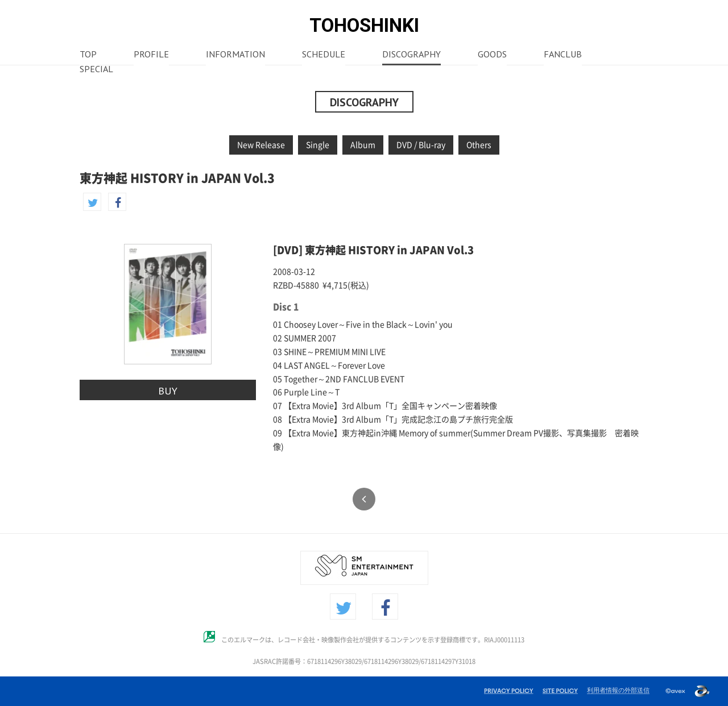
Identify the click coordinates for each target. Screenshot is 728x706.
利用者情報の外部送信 (618, 690)
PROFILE (151, 55)
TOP (88, 55)
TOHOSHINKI (364, 25)
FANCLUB (563, 55)
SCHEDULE (324, 55)
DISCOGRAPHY (411, 55)
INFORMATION (235, 55)
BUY (168, 391)
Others (479, 145)
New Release (261, 145)
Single (318, 145)
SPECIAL (96, 70)
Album (363, 145)
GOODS (492, 55)
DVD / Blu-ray (421, 145)
